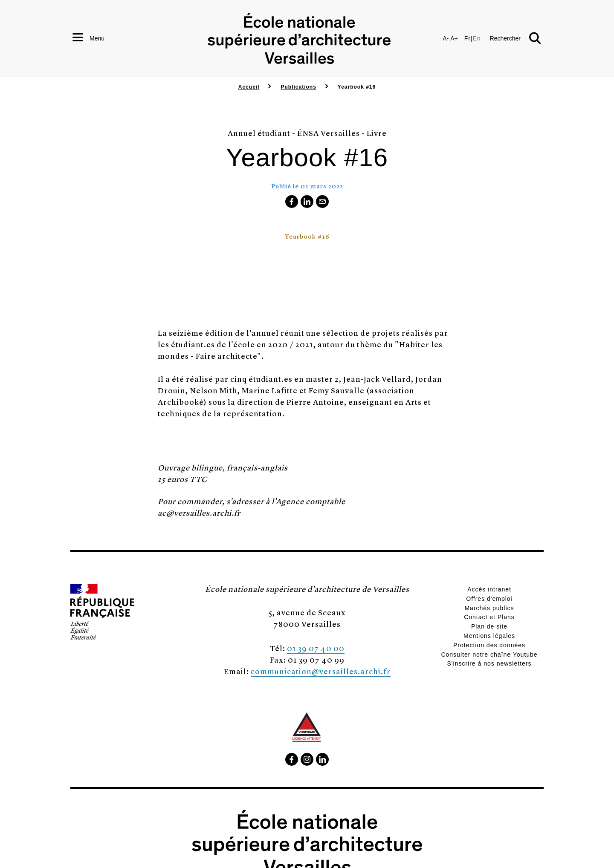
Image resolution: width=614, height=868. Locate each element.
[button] (516, 38)
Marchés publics (489, 608)
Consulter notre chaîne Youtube (489, 655)
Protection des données (489, 645)
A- (446, 38)
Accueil (249, 87)
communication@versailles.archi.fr (321, 671)
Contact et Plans (489, 617)
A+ (454, 38)
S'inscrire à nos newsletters (489, 663)
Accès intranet (489, 589)
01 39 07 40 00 (316, 648)
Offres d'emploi (489, 599)
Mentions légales (489, 636)
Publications (298, 87)
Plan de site (489, 626)
